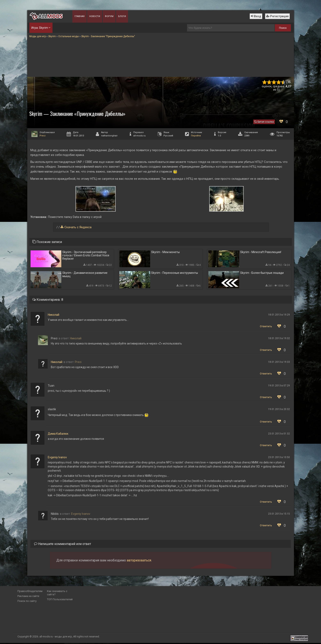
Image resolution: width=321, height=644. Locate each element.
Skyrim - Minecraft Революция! (261, 252)
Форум (109, 16)
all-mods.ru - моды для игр (56, 638)
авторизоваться (139, 561)
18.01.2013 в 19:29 (279, 316)
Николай (54, 316)
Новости (95, 16)
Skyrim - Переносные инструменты (175, 274)
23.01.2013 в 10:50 (279, 458)
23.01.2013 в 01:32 (279, 435)
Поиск (283, 28)
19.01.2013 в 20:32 (279, 410)
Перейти (196, 136)
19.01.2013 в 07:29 (279, 387)
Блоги (122, 16)
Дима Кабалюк (58, 435)
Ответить (266, 327)
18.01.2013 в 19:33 (279, 363)
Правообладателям (30, 592)
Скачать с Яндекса (78, 227)
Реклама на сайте (28, 597)
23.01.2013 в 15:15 (279, 515)
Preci (43, 136)
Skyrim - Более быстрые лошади (262, 274)
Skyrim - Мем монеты (165, 252)
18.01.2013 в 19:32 (279, 339)
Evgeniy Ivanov (57, 458)
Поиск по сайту (27, 602)
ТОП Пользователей (60, 600)
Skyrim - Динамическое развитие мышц (85, 275)
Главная (79, 16)
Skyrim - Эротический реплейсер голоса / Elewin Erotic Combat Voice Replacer (86, 256)
